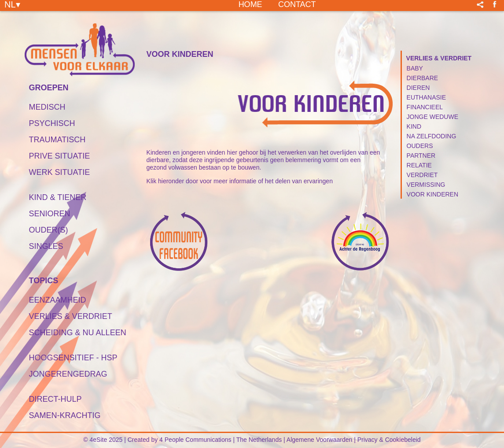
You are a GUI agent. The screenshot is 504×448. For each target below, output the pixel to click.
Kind (414, 126)
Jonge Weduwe (432, 117)
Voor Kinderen (432, 194)
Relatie (419, 165)
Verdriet (422, 175)
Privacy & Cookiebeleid (389, 440)
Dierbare (423, 78)
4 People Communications (195, 440)
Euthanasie (426, 97)
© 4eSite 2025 (103, 440)
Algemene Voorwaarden (319, 440)
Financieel (425, 107)
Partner (421, 156)
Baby (415, 68)
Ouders (420, 146)
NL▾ (12, 4)
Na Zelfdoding (432, 136)
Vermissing (426, 185)
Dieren (418, 88)
